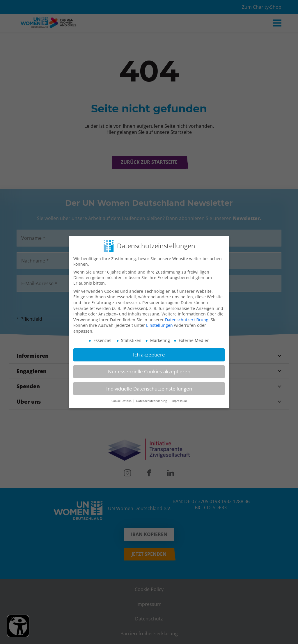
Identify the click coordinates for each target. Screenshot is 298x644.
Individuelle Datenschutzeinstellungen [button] (149, 389)
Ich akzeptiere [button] (149, 355)
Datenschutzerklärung (187, 320)
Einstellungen (159, 325)
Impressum (179, 401)
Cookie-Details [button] (122, 401)
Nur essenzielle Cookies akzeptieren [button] (149, 371)
